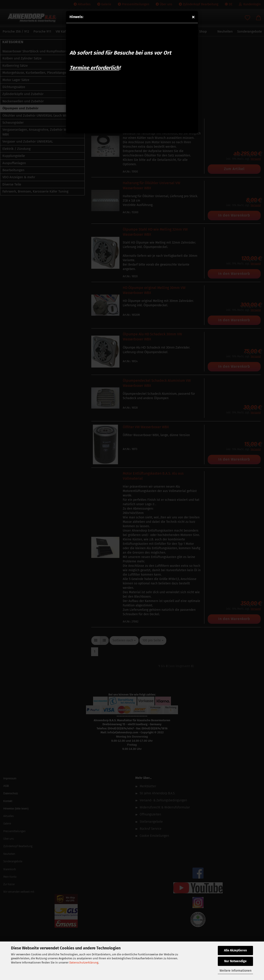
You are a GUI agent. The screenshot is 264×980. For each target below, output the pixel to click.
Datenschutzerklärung (84, 963)
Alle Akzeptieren (235, 950)
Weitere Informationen (236, 971)
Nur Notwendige (235, 961)
